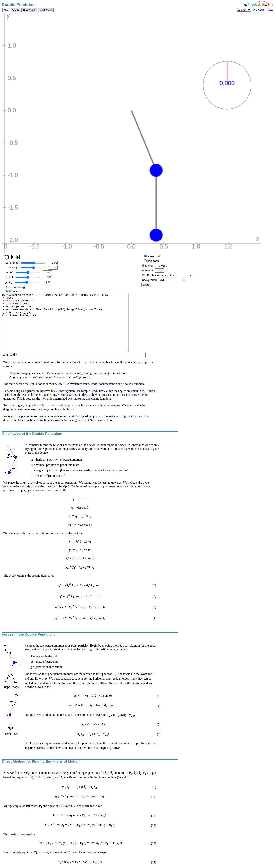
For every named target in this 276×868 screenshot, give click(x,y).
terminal (12, 291)
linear (62, 402)
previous (259, 9)
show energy (16, 287)
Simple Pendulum (92, 402)
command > (74, 366)
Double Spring (68, 406)
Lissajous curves (130, 406)
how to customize (134, 395)
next (270, 9)
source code (90, 395)
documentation (108, 395)
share (146, 285)
